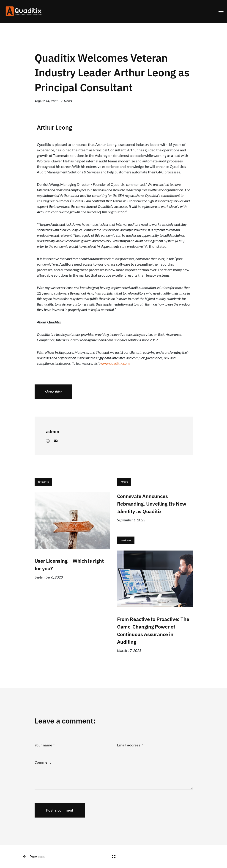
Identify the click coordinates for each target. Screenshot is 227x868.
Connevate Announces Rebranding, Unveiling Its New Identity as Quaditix (152, 504)
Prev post (34, 856)
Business (43, 482)
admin (53, 431)
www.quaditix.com (115, 363)
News (68, 101)
